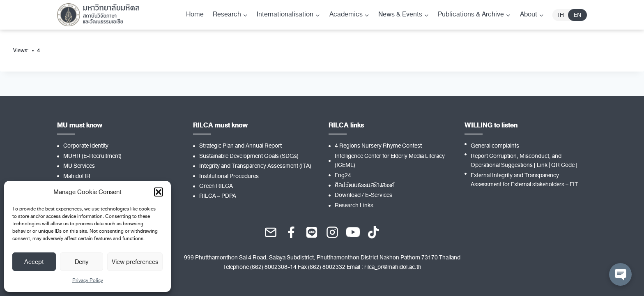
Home (195, 14)
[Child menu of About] (532, 15)
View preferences (135, 262)
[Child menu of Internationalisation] (288, 15)
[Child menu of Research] (230, 15)
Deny (82, 262)
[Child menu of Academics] (349, 15)
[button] (159, 192)
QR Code (563, 165)
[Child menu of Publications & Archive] (474, 15)
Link (542, 165)
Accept (34, 262)
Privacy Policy (88, 280)
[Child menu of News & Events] (404, 15)
